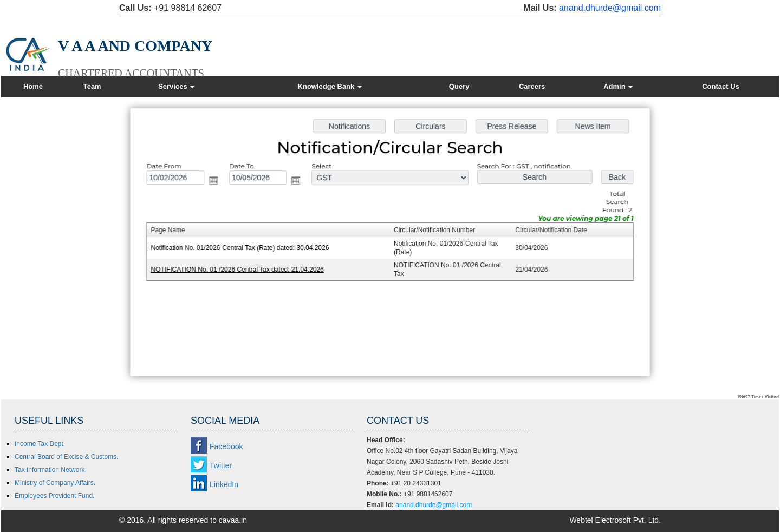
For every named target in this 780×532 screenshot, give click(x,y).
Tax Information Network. (51, 470)
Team (92, 86)
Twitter (221, 465)
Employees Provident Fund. (54, 496)
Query (459, 86)
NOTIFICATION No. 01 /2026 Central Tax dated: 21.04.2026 (241, 269)
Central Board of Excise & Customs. (66, 457)
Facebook (226, 446)
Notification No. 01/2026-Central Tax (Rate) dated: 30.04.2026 (244, 248)
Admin (618, 86)
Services (176, 86)
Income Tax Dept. (40, 444)
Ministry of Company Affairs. (55, 483)
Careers (532, 86)
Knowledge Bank (330, 86)
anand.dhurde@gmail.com (610, 8)
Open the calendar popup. (218, 182)
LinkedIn (224, 484)
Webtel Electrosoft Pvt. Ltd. (615, 520)
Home (33, 86)
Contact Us (721, 86)
